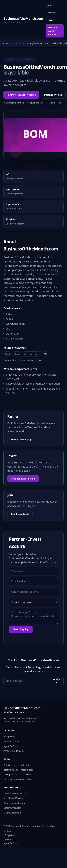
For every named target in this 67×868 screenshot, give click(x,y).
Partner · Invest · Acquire (52, 31)
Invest (51, 20)
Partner (52, 12)
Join (49, 5)
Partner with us (53, 95)
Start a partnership (21, 439)
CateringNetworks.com (15, 793)
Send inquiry (21, 629)
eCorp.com (9, 737)
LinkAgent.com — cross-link (18, 779)
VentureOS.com (11, 741)
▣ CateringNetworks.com (36, 43)
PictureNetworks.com (14, 803)
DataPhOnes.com (12, 808)
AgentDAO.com (11, 746)
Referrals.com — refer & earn (18, 770)
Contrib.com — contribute (17, 765)
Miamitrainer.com (12, 813)
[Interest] (33, 602)
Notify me (56, 681)
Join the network (20, 514)
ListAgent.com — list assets (17, 775)
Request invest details (23, 479)
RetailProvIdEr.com (13, 798)
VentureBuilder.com (14, 751)
